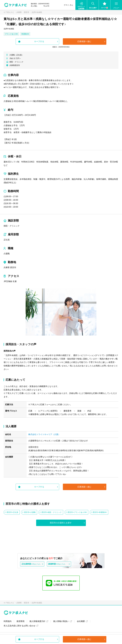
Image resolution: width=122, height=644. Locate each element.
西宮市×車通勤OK (100, 512)
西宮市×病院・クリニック (52, 512)
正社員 (7, 240)
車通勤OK (25, 34)
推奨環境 (20, 621)
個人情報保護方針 (37, 621)
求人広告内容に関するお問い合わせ (20, 626)
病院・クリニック (12, 226)
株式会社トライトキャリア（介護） (44, 434)
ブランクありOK (11, 34)
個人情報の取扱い (61, 621)
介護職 (7, 254)
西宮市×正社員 (12, 512)
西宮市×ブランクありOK (77, 512)
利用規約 (8, 621)
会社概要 (81, 621)
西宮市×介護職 (30, 512)
